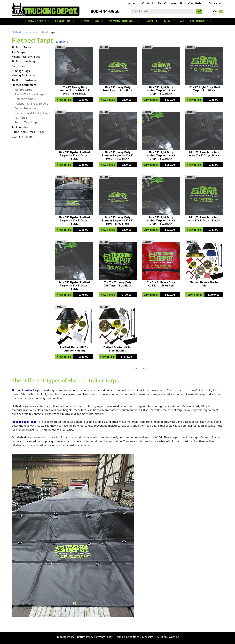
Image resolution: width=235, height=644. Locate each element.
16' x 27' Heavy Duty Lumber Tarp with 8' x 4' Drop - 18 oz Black (74, 90)
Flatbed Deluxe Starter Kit (204, 284)
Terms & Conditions (127, 637)
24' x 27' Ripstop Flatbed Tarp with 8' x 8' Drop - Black (74, 285)
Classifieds (195, 3)
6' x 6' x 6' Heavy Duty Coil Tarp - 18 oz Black (118, 284)
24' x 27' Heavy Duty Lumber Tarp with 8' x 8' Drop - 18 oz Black (118, 220)
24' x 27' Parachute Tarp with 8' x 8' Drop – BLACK (204, 219)
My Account (216, 3)
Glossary (147, 637)
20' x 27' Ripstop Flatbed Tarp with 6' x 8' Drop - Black (74, 220)
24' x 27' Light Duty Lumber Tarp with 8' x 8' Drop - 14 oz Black (161, 220)
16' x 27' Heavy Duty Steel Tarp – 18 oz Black (117, 89)
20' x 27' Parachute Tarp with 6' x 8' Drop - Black (204, 154)
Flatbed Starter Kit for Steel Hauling (117, 349)
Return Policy (85, 637)
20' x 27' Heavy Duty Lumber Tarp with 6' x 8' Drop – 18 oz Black (118, 155)
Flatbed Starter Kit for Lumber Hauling (74, 349)
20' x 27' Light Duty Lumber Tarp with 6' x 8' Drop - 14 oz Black (161, 155)
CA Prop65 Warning (167, 637)
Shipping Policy (65, 637)
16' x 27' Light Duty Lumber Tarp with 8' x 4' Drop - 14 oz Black (161, 90)
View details (64, 100)
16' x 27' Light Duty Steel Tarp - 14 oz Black (204, 89)
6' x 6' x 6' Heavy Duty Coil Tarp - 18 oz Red (161, 284)
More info (62, 42)
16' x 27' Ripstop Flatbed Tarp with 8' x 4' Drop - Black (74, 155)
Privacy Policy (104, 637)
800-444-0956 (105, 11)
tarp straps (28, 445)
